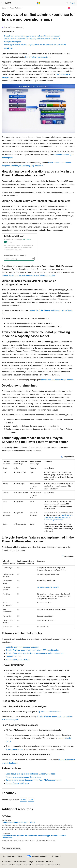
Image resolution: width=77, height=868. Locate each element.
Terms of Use (28, 865)
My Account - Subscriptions (49, 712)
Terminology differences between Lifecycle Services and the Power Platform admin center (35, 45)
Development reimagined (12, 42)
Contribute (40, 862)
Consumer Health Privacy (11, 865)
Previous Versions (20, 862)
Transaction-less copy (15, 749)
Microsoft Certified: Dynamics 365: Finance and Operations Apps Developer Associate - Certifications (34, 837)
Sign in (73, 3)
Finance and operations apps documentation (24, 777)
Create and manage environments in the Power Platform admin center (34, 780)
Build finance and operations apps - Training (18, 822)
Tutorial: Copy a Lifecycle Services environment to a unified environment (35, 653)
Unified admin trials (14, 656)
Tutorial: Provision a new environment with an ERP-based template (28, 275)
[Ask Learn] (69, 8)
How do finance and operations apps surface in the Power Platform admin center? (32, 36)
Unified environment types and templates (22, 647)
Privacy (49, 862)
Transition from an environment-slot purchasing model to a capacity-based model (32, 39)
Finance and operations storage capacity (57, 380)
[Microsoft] (38, 3)
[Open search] (67, 3)
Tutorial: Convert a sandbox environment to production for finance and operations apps (59, 518)
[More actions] (73, 8)
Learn (4, 8)
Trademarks (40, 865)
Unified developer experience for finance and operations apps (30, 774)
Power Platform (15, 8)
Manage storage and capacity (18, 660)
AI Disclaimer (6, 862)
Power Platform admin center (37, 57)
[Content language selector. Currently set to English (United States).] (13, 856)
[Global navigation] (2, 3)
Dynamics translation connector (48, 587)
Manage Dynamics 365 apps (17, 783)
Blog (31, 862)
